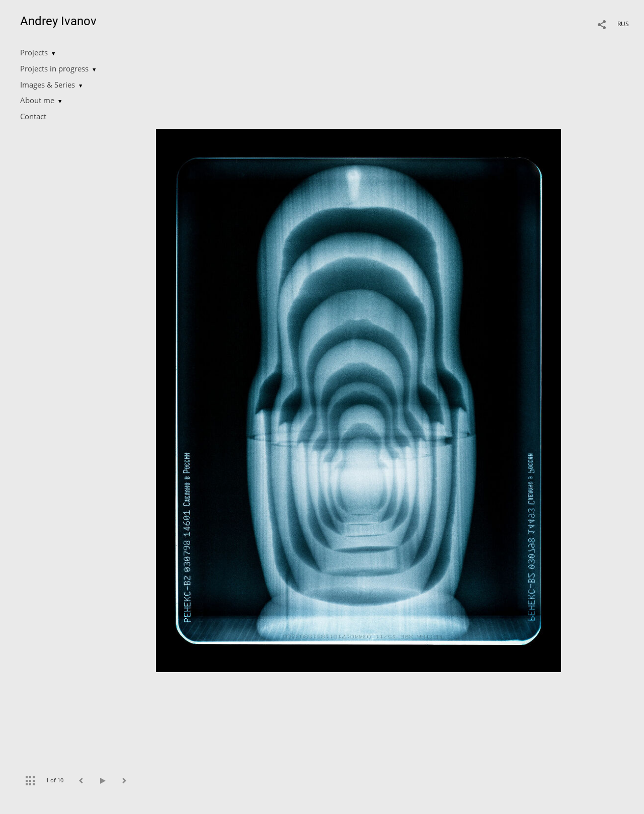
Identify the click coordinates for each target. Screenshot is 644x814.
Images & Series (48, 85)
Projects (34, 52)
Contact (33, 116)
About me (37, 100)
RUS (623, 24)
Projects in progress (54, 68)
